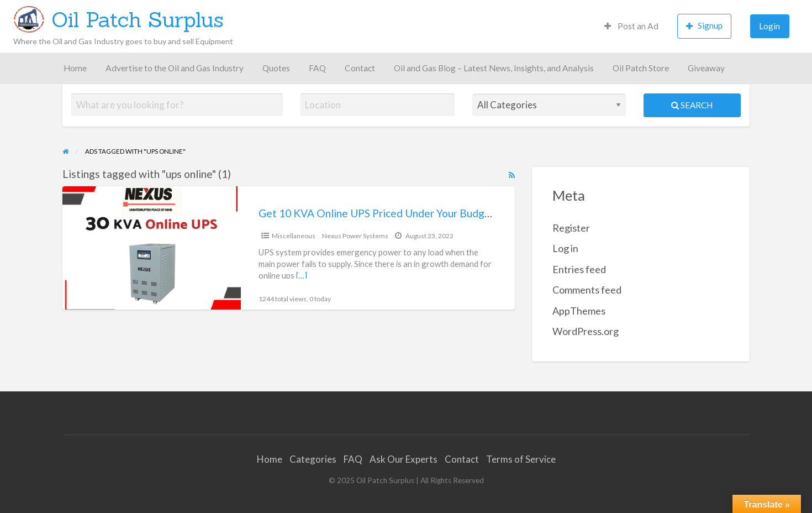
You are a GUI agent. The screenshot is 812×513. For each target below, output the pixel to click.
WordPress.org (586, 331)
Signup (704, 26)
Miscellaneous (294, 236)
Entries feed (579, 269)
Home (75, 68)
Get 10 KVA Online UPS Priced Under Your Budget (377, 213)
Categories (313, 459)
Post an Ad (631, 26)
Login (769, 26)
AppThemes (579, 311)
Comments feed (587, 290)
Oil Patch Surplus (138, 19)
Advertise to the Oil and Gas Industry (175, 68)
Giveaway (706, 68)
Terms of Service (521, 459)
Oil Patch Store (641, 68)
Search (692, 105)
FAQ (317, 68)
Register (571, 228)
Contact (360, 68)
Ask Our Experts (404, 459)
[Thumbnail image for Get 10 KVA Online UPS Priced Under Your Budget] (151, 248)
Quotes (276, 68)
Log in (565, 248)
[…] (302, 275)
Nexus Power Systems (355, 236)
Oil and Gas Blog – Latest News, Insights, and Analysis (494, 68)
